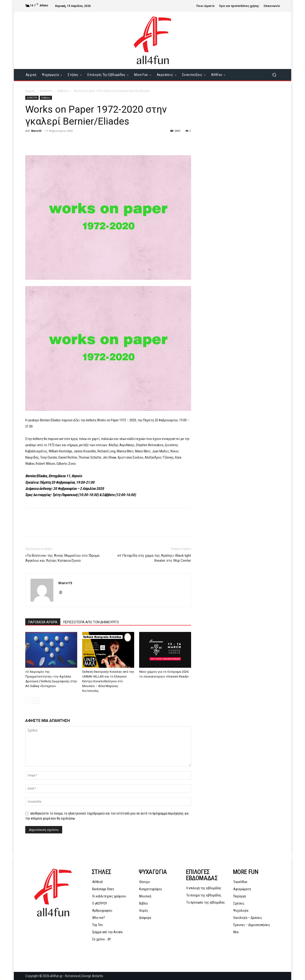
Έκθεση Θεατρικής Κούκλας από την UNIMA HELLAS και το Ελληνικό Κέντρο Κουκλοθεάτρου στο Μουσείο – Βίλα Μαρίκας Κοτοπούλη (108, 681)
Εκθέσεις (63, 91)
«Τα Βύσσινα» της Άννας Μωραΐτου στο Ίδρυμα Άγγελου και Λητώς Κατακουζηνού (62, 558)
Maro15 (36, 131)
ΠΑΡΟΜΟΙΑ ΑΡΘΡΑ (43, 622)
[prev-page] (28, 700)
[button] (274, 75)
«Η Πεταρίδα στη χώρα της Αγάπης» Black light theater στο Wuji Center (154, 558)
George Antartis (92, 976)
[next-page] (36, 700)
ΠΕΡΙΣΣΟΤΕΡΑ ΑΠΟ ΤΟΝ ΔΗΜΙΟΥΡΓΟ (91, 622)
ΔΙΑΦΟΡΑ (46, 91)
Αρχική (30, 91)
